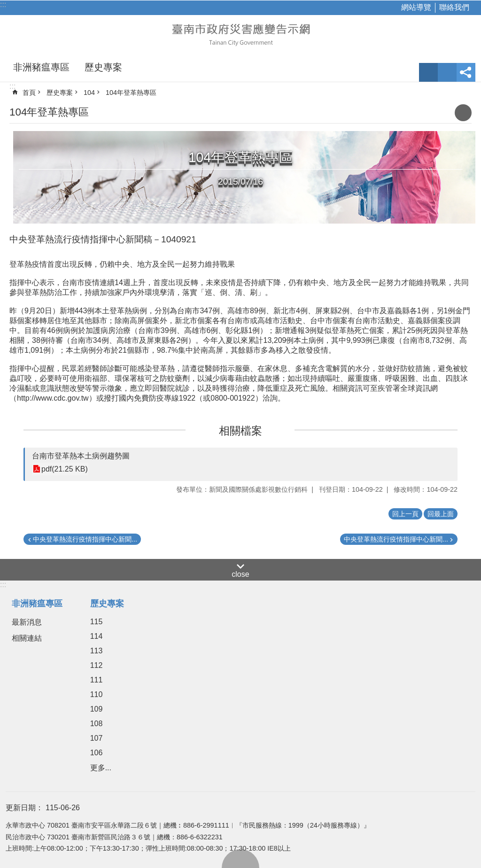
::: (3, 4)
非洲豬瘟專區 (41, 67)
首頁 (29, 93)
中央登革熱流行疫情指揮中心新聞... (85, 539)
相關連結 (27, 638)
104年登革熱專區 (131, 93)
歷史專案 (103, 67)
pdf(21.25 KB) (65, 469)
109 (97, 709)
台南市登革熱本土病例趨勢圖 (81, 456)
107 (97, 738)
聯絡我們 (454, 7)
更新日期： (24, 808)
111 (97, 680)
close (240, 574)
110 (97, 694)
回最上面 (240, 859)
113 (97, 651)
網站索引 (447, 72)
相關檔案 (240, 431)
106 (97, 753)
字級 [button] (428, 72)
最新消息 (27, 622)
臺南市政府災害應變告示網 (240, 34)
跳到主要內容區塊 (5, 5)
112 (97, 665)
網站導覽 (416, 7)
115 (97, 622)
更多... (101, 768)
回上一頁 (405, 514)
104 (89, 93)
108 (97, 724)
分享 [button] (466, 72)
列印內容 (463, 113)
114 (97, 636)
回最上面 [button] (441, 514)
